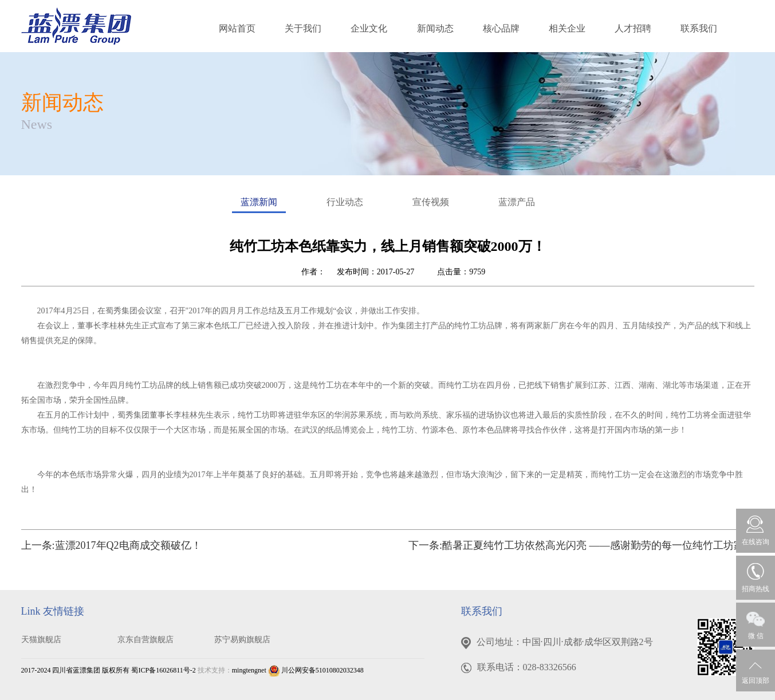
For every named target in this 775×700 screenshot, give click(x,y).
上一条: (111, 545)
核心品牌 (501, 28)
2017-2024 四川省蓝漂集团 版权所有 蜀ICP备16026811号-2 (109, 670)
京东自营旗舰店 (145, 640)
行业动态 (345, 202)
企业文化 (369, 28)
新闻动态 (435, 28)
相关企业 (567, 28)
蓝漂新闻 (259, 205)
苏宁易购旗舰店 (242, 640)
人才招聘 (633, 28)
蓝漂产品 (517, 202)
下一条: (581, 545)
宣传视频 (431, 202)
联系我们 (699, 28)
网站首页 (237, 28)
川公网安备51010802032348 (316, 670)
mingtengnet (249, 670)
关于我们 (303, 28)
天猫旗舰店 (41, 640)
